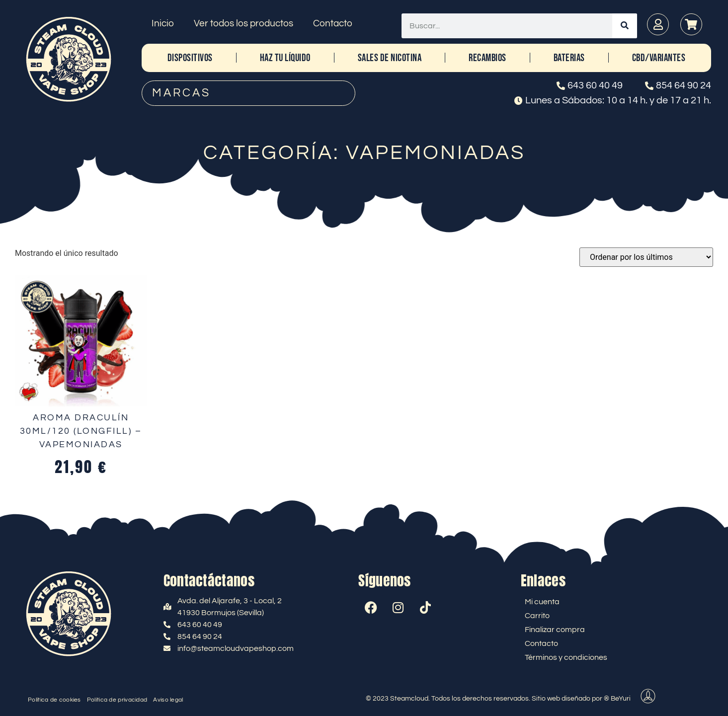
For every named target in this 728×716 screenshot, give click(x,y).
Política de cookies (54, 700)
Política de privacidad (117, 700)
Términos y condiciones (566, 657)
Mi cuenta (542, 602)
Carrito (537, 616)
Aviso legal (168, 700)
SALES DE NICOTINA (390, 58)
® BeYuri (617, 699)
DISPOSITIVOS (190, 58)
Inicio (163, 23)
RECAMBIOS (487, 58)
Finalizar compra (555, 630)
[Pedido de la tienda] (646, 257)
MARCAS (181, 93)
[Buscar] (625, 26)
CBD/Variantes (659, 58)
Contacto (333, 23)
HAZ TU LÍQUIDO (285, 58)
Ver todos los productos (243, 23)
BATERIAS (569, 58)
